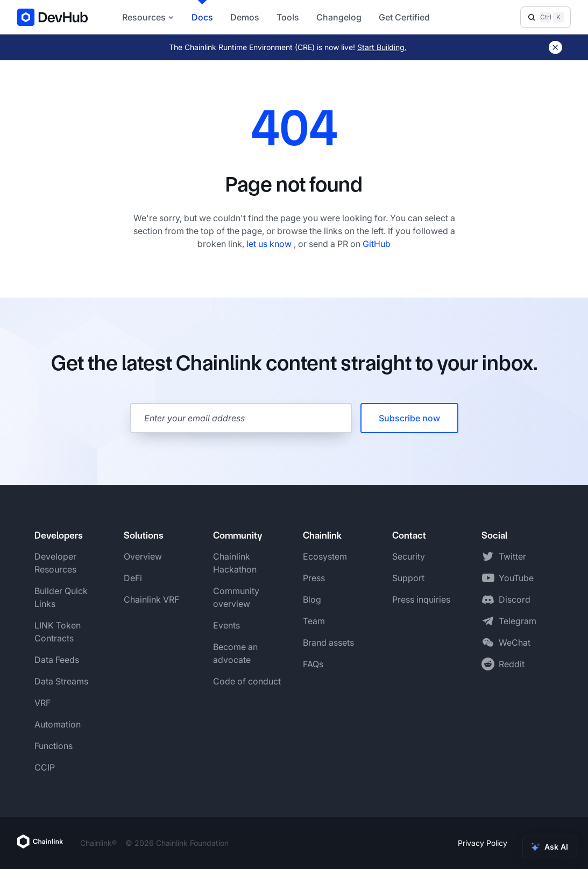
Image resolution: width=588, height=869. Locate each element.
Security (409, 556)
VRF (42, 703)
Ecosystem (325, 556)
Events (226, 625)
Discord (515, 599)
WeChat (515, 642)
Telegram (518, 621)
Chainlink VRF (151, 599)
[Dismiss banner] (555, 47)
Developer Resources (55, 563)
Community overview (236, 597)
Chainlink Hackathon (235, 563)
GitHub (377, 244)
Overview (143, 556)
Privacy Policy (483, 843)
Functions (54, 746)
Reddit (512, 664)
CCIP (45, 767)
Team (314, 621)
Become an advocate (235, 653)
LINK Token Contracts (58, 632)
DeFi (133, 578)
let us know (270, 244)
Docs (202, 17)
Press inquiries (421, 599)
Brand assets (328, 642)
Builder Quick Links (61, 597)
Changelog (339, 17)
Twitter (512, 556)
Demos (245, 17)
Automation (58, 724)
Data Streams (61, 681)
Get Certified (404, 17)
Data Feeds (57, 660)
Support (408, 578)
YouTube (516, 578)
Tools (288, 17)
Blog (312, 599)
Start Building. (382, 47)
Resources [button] (148, 17)
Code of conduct (247, 681)
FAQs (313, 664)
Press (314, 578)
